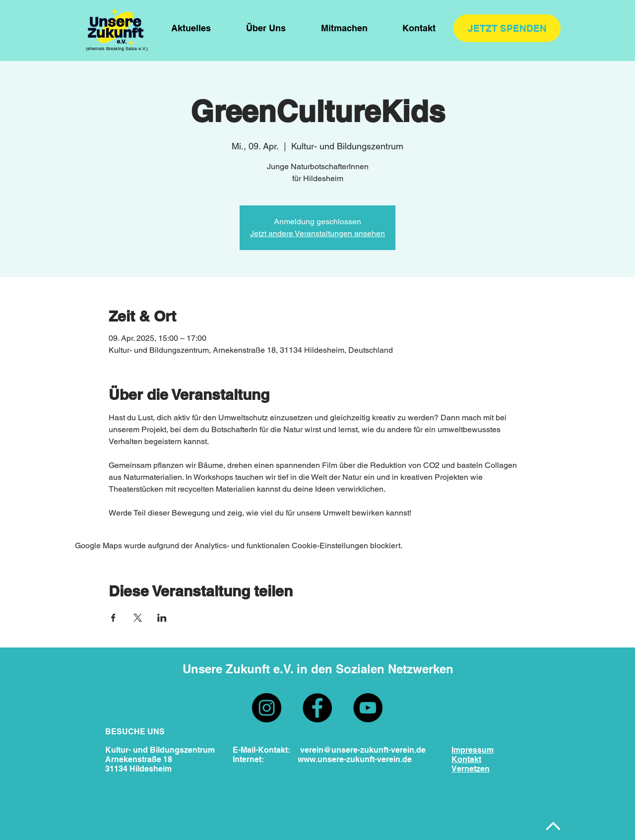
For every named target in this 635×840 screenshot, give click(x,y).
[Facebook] (317, 708)
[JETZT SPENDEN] (507, 28)
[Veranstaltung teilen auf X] (138, 618)
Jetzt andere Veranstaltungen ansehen (317, 233)
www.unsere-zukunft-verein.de (355, 759)
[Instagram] (267, 708)
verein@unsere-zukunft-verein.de (363, 750)
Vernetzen (471, 769)
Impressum (473, 750)
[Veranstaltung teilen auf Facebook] (113, 618)
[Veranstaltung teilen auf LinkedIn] (162, 618)
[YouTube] (368, 708)
